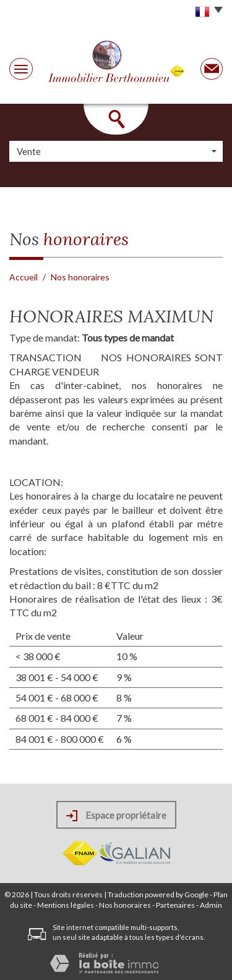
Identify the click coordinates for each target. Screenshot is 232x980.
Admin (211, 905)
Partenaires (175, 905)
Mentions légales (66, 905)
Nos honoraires (125, 905)
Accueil (24, 277)
